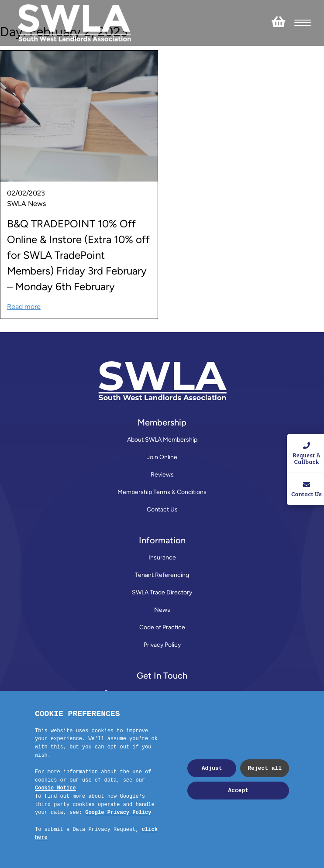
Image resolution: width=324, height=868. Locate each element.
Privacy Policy (162, 645)
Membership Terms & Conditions (162, 492)
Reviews (162, 475)
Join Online (162, 457)
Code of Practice (162, 627)
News (162, 610)
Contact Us (162, 509)
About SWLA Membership (162, 440)
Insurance (162, 558)
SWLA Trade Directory (162, 592)
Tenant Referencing (162, 575)
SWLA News (26, 204)
